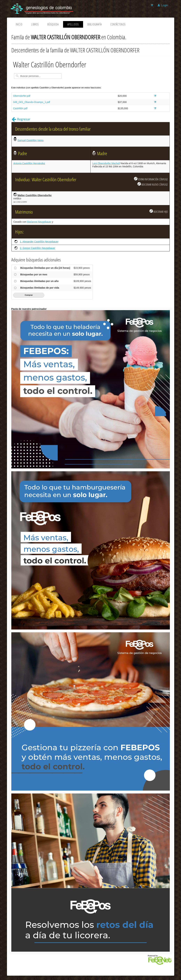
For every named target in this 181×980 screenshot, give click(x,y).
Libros (35, 24)
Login (165, 5)
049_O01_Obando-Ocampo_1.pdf (32, 102)
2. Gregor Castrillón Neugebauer (37, 248)
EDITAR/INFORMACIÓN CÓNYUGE (151, 179)
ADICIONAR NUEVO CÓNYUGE (153, 184)
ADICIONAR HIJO (159, 211)
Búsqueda (53, 24)
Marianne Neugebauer (39, 222)
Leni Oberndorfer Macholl (106, 163)
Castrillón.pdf (20, 108)
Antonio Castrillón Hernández (29, 163)
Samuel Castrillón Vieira (30, 140)
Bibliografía (95, 24)
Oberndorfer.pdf (22, 96)
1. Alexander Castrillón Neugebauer (39, 242)
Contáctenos (118, 24)
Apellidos (73, 24)
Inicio (19, 24)
